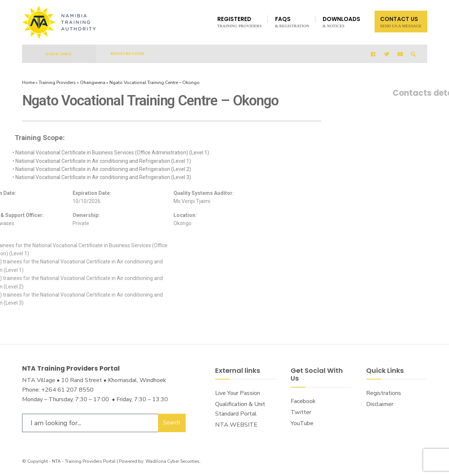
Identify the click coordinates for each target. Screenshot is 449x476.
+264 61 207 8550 (67, 390)
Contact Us (401, 22)
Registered (240, 22)
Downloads (341, 22)
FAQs (292, 22)
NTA (56, 461)
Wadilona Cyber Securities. (173, 461)
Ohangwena (93, 83)
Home (28, 83)
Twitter (301, 412)
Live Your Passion (238, 393)
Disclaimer (380, 404)
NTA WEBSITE (236, 425)
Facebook (303, 401)
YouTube (302, 423)
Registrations (127, 53)
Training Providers (57, 83)
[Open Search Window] (413, 54)
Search (172, 423)
